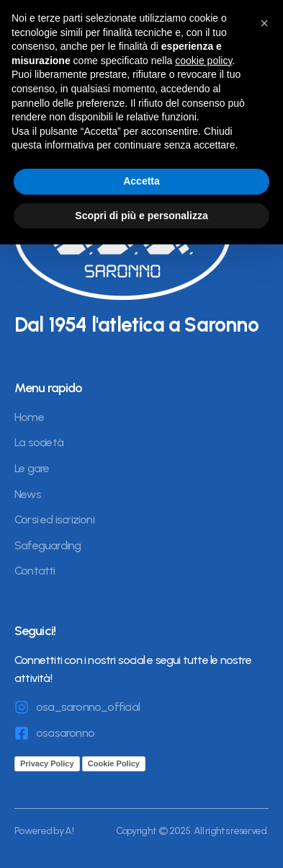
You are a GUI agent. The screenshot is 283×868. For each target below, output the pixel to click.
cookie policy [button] (203, 61)
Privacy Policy (47, 763)
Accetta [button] (141, 181)
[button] (264, 23)
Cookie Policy (114, 763)
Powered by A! (44, 831)
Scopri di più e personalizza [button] (141, 216)
